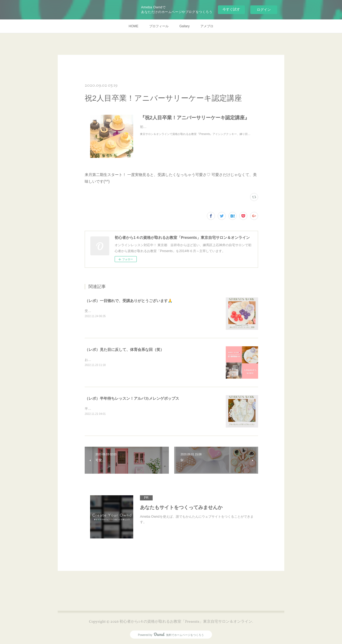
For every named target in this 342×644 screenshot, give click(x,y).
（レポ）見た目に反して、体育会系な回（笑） (124, 350)
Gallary (184, 26)
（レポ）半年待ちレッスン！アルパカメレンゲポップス (132, 398)
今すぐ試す (231, 9)
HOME (134, 26)
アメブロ (207, 26)
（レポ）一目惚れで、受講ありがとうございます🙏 (129, 301)
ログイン (264, 10)
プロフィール (159, 26)
